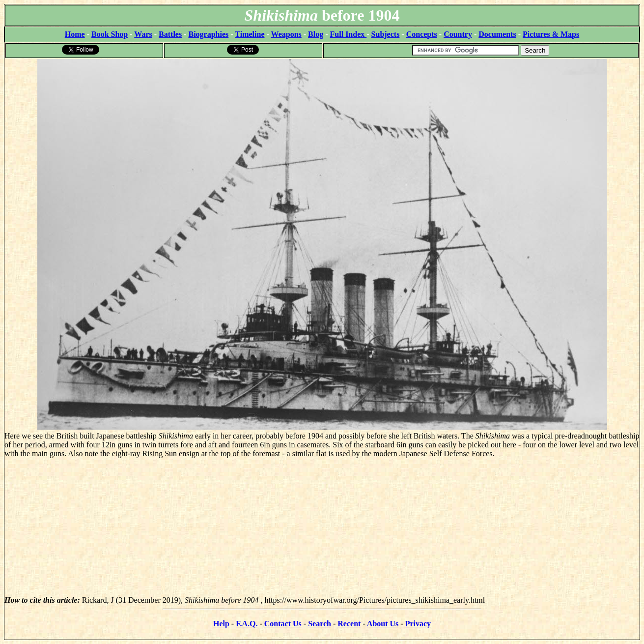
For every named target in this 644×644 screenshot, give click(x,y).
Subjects (386, 34)
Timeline (250, 34)
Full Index (349, 34)
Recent (349, 624)
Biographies (208, 34)
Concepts (422, 34)
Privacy (418, 624)
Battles (170, 34)
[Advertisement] (322, 527)
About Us (383, 624)
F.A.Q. (247, 624)
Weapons (286, 34)
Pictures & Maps (551, 34)
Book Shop (110, 34)
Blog (316, 34)
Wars (143, 34)
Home (75, 34)
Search (320, 624)
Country (458, 34)
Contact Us (283, 624)
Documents (497, 34)
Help (221, 624)
